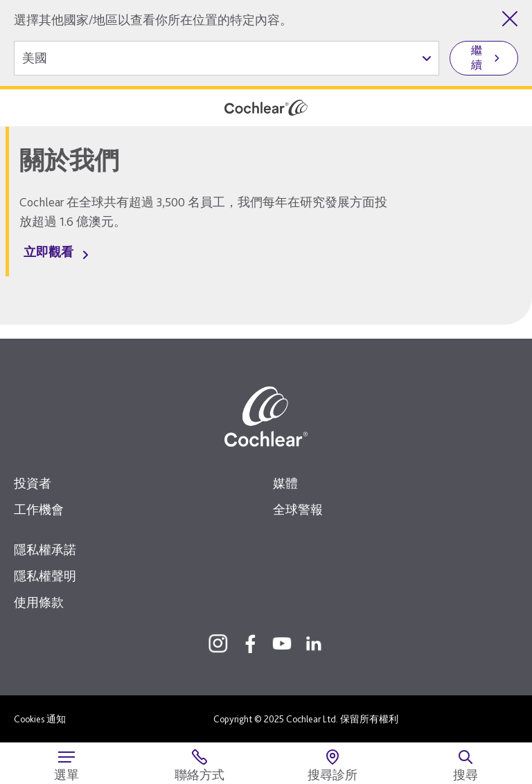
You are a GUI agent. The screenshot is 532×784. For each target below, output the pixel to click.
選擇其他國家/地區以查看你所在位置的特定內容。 (153, 20)
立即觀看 (48, 252)
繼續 (477, 57)
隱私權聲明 (45, 576)
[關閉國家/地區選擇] (510, 19)
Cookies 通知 (40, 719)
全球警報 (298, 509)
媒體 (285, 483)
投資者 (33, 483)
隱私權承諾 (45, 550)
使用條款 (39, 602)
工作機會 (39, 509)
